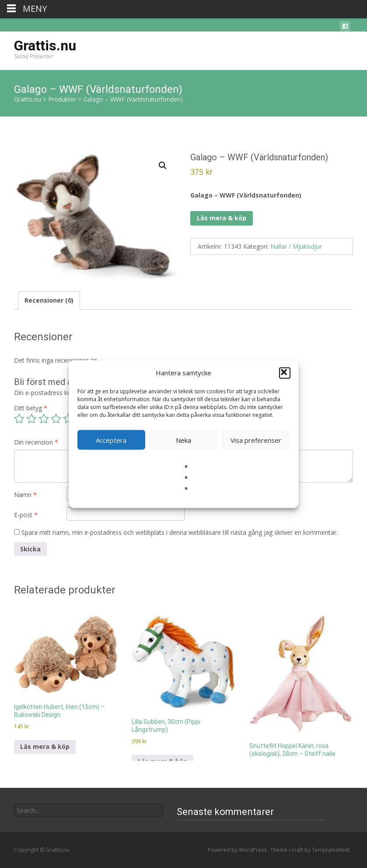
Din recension (36, 442)
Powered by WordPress (238, 850)
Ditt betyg (31, 408)
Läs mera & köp (222, 218)
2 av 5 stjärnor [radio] (31, 419)
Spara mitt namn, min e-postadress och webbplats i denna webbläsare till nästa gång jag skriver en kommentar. (180, 532)
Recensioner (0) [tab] (49, 300)
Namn (25, 495)
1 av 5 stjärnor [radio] (19, 419)
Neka (183, 440)
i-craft (297, 850)
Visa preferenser (256, 440)
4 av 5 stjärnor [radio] (56, 419)
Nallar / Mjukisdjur (296, 246)
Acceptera (111, 440)
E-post (26, 515)
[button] (285, 373)
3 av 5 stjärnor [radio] (44, 419)
